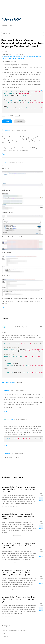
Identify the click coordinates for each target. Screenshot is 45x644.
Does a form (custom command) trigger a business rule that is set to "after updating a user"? (19, 545)
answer (7, 121)
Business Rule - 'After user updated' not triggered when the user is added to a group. (19, 599)
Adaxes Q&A (11, 19)
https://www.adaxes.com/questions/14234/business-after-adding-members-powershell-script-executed (22, 57)
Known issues (7, 636)
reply (3, 154)
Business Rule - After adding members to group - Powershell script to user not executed (19, 489)
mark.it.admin (17, 535)
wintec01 (16, 506)
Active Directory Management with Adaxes (15, 631)
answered (10, 327)
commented (8, 130)
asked (4, 116)
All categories (6, 626)
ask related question (9, 382)
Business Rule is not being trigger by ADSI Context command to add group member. (18, 516)
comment (20, 121)
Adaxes (10, 4)
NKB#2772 (16, 589)
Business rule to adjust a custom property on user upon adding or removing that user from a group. (16, 572)
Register (5, 25)
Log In (12, 25)
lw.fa (15, 562)
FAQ (4, 633)
